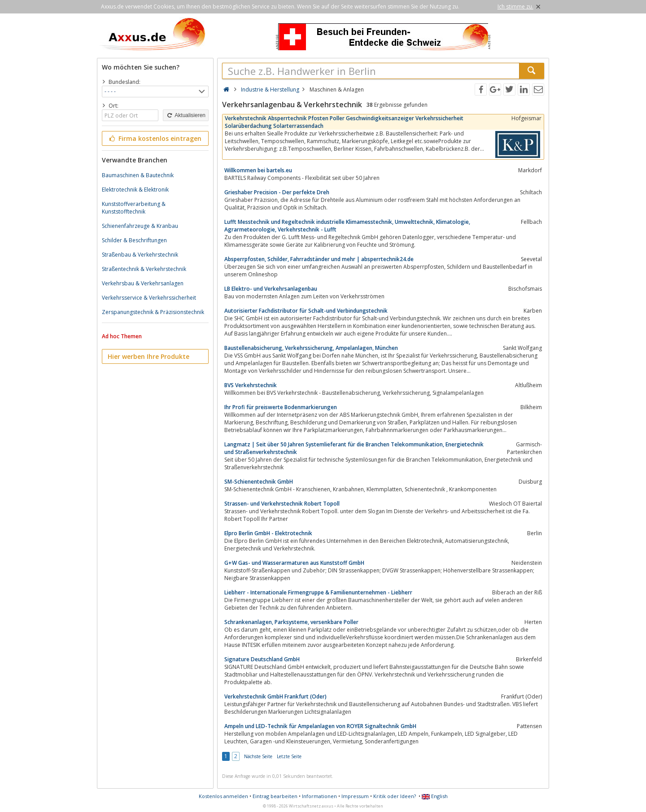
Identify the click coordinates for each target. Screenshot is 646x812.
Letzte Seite (289, 756)
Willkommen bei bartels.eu (258, 170)
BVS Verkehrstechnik (251, 385)
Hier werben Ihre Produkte (148, 356)
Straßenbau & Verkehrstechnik (140, 255)
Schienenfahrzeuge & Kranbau (140, 226)
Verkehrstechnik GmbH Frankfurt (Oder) (275, 696)
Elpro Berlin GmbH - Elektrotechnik (268, 533)
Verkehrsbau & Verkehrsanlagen (143, 283)
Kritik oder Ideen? (395, 796)
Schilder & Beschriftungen (134, 240)
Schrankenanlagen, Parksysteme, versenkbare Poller (291, 622)
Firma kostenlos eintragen (155, 138)
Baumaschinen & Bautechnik (138, 175)
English (435, 796)
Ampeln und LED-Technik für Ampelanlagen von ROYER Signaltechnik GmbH (320, 726)
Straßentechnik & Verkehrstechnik (144, 269)
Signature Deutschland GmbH (262, 659)
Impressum (355, 796)
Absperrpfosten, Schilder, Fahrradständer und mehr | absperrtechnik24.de (319, 259)
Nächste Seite (258, 756)
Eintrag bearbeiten (275, 796)
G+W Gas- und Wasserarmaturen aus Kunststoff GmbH (294, 563)
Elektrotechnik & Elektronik (135, 190)
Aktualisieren (186, 115)
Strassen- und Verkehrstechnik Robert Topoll (282, 504)
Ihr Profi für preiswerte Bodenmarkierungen (281, 407)
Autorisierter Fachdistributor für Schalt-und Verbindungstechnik (306, 311)
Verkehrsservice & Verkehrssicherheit (149, 298)
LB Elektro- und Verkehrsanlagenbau (271, 289)
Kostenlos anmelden (223, 796)
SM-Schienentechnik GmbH (259, 482)
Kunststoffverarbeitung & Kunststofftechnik (134, 208)
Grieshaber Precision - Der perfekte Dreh (277, 192)
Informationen (319, 796)
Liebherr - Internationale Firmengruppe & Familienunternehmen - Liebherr (318, 592)
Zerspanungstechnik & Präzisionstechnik (153, 312)
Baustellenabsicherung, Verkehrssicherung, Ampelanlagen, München (311, 348)
